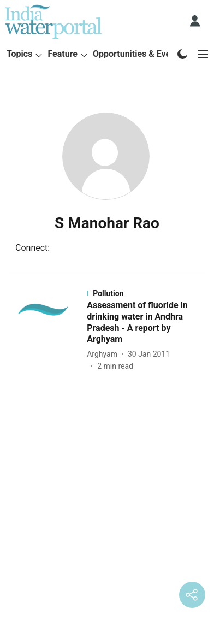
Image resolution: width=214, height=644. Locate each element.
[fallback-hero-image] (47, 330)
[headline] (147, 323)
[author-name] (104, 354)
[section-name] (147, 293)
